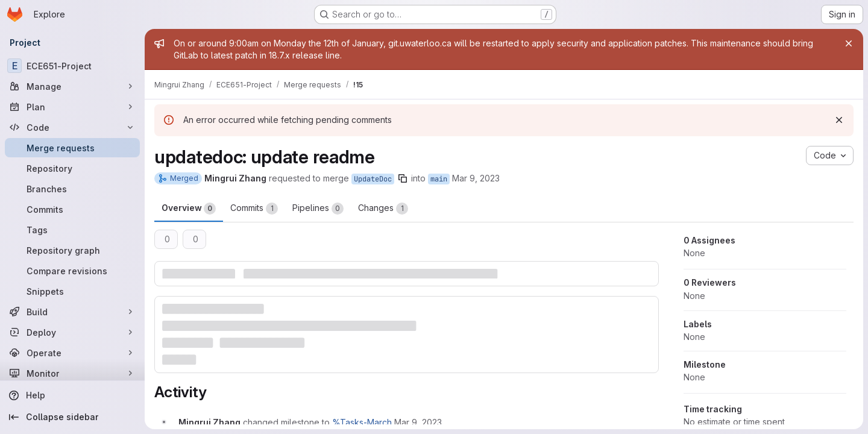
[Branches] (72, 189)
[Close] (849, 43)
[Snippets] (72, 291)
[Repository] (72, 168)
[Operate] (72, 353)
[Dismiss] (839, 120)
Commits (254, 209)
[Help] (72, 395)
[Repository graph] (72, 250)
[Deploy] (72, 332)
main (439, 179)
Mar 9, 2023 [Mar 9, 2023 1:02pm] (476, 178)
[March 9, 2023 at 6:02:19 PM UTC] (418, 422)
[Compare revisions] (72, 271)
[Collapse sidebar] (72, 417)
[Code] (72, 127)
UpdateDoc (373, 179)
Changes (383, 209)
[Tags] (72, 230)
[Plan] (72, 107)
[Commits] (72, 209)
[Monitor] (72, 373)
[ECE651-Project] (72, 66)
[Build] (72, 312)
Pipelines (318, 209)
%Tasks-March (362, 422)
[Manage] (72, 86)
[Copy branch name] (403, 178)
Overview (189, 209)
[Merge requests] (72, 148)
